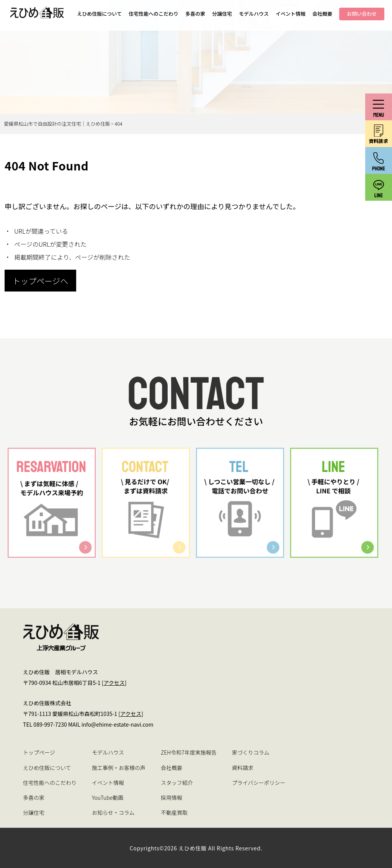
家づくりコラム (251, 752)
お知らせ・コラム (113, 812)
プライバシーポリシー (259, 783)
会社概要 (322, 14)
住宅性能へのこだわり (154, 14)
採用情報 (171, 798)
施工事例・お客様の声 (119, 768)
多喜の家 (195, 14)
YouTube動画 (108, 798)
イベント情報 (291, 14)
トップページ (39, 752)
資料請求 (243, 768)
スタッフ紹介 (177, 783)
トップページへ (40, 281)
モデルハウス (254, 14)
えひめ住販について (99, 14)
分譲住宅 (222, 14)
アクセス (114, 683)
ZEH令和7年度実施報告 (189, 752)
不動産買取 (174, 812)
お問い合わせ (362, 14)
